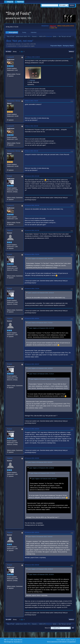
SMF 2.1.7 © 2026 (9, 640)
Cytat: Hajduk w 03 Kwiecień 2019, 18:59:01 (40, 368)
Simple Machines (18, 640)
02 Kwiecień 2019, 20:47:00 (32, 230)
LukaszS (10, 57)
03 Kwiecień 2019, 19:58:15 (32, 532)
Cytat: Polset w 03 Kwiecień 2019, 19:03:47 (40, 463)
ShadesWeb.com (18, 642)
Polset (9, 176)
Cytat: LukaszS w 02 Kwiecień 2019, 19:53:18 (41, 293)
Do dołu (8, 52)
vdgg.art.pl (53, 26)
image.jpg (31, 80)
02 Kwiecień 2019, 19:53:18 (32, 205)
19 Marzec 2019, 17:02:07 (31, 101)
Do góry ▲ (73, 640)
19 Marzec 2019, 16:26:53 (33, 57)
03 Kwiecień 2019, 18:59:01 (32, 318)
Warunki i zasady (65, 640)
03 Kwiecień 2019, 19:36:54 (32, 429)
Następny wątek (68, 46)
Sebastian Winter (14, 101)
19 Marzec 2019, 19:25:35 (31, 126)
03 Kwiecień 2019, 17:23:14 (32, 254)
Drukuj (71, 52)
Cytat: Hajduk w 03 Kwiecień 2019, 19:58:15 (40, 569)
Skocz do (47, 628)
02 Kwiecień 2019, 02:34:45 (32, 176)
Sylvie (54, 37)
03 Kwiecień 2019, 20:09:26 (32, 565)
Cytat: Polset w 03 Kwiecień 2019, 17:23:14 (40, 323)
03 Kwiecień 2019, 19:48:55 (32, 458)
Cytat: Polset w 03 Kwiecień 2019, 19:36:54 (40, 537)
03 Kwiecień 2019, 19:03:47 (32, 364)
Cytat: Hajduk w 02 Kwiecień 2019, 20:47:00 (40, 259)
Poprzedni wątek (56, 46)
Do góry (9, 620)
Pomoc (58, 640)
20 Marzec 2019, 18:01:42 (31, 151)
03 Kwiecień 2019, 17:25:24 (32, 289)
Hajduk (10, 230)
